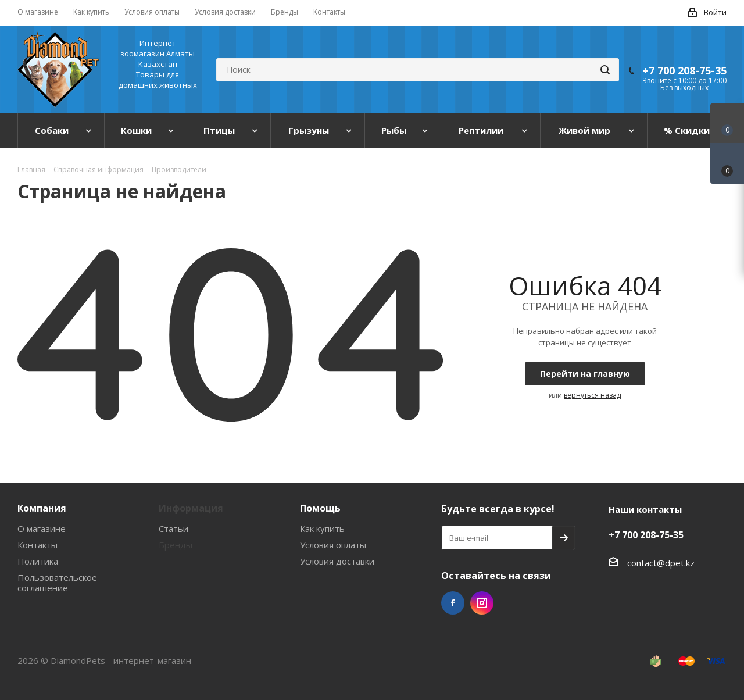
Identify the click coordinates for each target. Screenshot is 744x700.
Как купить (322, 528)
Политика (38, 561)
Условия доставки (337, 561)
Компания (42, 508)
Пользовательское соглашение (57, 583)
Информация (191, 508)
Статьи (174, 528)
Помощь (320, 508)
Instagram (482, 603)
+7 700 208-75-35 (684, 70)
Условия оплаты (333, 545)
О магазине (42, 528)
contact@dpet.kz (661, 563)
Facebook (453, 603)
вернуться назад (592, 395)
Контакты (37, 545)
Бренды (176, 545)
